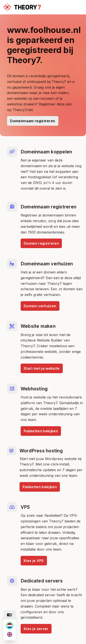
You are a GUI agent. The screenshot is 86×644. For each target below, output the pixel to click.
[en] (10, 634)
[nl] (10, 626)
